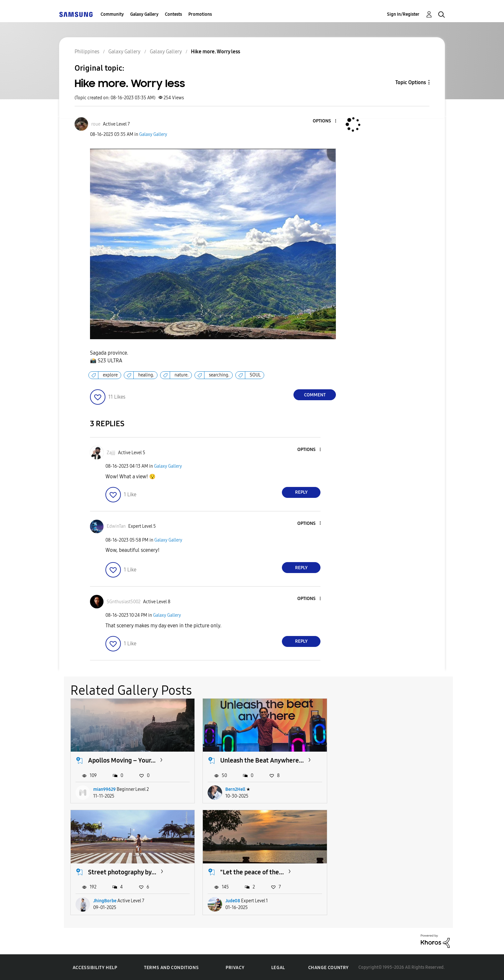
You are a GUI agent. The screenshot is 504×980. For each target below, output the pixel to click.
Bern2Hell (234, 789)
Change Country (328, 967)
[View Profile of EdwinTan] (116, 526)
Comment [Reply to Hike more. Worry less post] (315, 395)
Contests (173, 14)
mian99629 (104, 789)
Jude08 (101, 900)
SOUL (255, 375)
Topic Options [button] (411, 82)
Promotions (200, 14)
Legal (278, 967)
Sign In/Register (403, 14)
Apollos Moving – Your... (122, 760)
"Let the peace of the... (120, 871)
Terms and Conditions (171, 967)
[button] (325, 121)
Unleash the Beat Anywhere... (261, 760)
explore (110, 375)
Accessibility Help (95, 967)
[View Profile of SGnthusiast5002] (124, 602)
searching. (219, 375)
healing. (146, 375)
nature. (181, 375)
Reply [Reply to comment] (301, 492)
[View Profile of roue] (96, 124)
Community (112, 14)
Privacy (235, 967)
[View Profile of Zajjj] (111, 453)
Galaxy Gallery (144, 14)
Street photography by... (384, 760)
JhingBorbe (367, 789)
